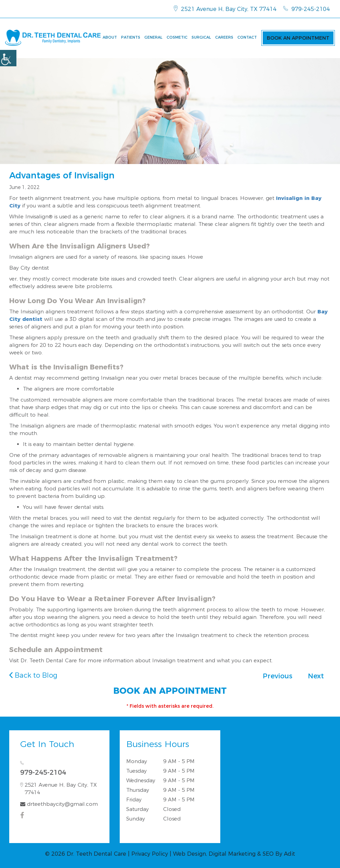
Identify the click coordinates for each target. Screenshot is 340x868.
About (110, 37)
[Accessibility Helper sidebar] (8, 58)
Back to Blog (33, 675)
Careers (224, 37)
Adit (290, 854)
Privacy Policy (150, 854)
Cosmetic (177, 37)
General (153, 37)
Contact (247, 37)
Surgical (201, 37)
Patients (131, 37)
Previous (278, 676)
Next (316, 676)
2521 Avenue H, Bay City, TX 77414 (225, 9)
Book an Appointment (298, 38)
